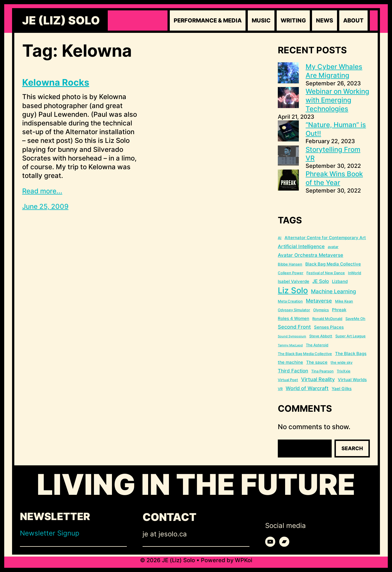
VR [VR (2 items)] (280, 389)
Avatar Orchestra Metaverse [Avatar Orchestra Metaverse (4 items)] (310, 255)
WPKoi (244, 560)
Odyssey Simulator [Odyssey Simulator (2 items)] (294, 310)
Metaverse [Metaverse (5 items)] (319, 301)
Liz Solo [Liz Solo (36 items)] (293, 290)
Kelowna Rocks (56, 83)
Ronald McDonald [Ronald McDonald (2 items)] (327, 319)
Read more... (42, 191)
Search (352, 448)
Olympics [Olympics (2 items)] (321, 310)
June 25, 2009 (45, 206)
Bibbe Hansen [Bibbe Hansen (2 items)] (290, 264)
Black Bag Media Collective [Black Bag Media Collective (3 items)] (333, 264)
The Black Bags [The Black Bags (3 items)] (351, 354)
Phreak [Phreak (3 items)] (339, 310)
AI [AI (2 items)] (280, 238)
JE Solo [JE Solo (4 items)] (321, 281)
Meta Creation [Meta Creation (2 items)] (290, 301)
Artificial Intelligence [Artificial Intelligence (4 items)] (301, 246)
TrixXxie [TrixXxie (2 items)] (344, 371)
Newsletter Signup (50, 533)
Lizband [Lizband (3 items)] (340, 281)
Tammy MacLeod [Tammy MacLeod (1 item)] (290, 345)
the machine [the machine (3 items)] (290, 362)
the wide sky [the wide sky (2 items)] (341, 362)
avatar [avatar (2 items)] (333, 247)
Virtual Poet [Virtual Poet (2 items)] (288, 380)
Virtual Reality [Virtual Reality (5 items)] (318, 379)
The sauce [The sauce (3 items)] (317, 362)
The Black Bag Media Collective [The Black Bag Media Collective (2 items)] (305, 354)
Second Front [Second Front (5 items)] (294, 327)
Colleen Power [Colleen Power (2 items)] (291, 273)
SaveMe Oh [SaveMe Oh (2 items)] (355, 319)
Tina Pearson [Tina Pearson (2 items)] (322, 371)
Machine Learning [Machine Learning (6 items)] (333, 291)
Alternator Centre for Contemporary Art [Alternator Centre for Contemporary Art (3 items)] (325, 238)
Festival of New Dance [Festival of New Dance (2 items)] (326, 273)
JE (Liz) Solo (61, 20)
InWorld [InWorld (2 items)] (355, 273)
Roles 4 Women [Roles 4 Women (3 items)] (294, 318)
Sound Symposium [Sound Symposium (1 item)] (292, 336)
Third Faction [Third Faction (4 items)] (293, 371)
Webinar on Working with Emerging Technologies (337, 100)
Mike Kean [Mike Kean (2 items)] (344, 301)
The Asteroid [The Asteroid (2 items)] (317, 345)
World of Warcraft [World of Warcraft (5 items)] (307, 388)
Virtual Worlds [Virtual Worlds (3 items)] (352, 380)
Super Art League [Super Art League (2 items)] (350, 336)
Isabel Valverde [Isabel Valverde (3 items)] (294, 281)
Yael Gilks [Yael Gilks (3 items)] (342, 389)
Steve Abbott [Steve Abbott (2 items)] (321, 336)
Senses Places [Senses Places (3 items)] (329, 327)
